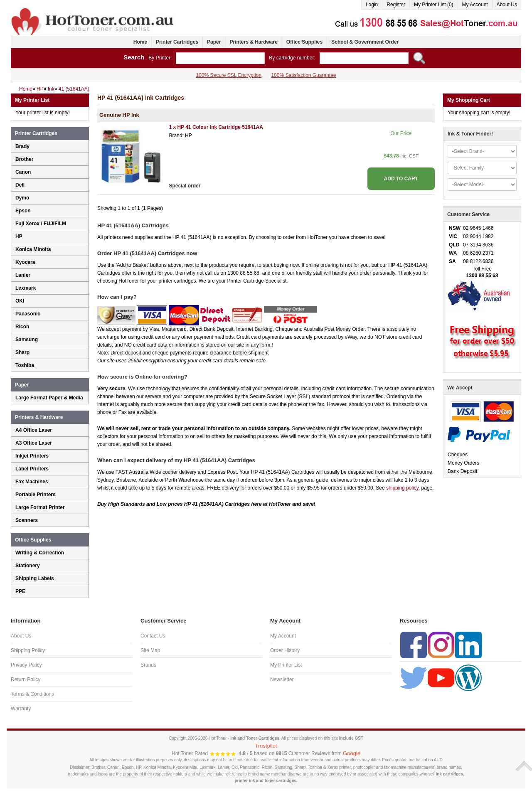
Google (352, 753)
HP (19, 236)
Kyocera (25, 262)
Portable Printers (36, 495)
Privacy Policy (26, 665)
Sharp (22, 352)
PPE (20, 591)
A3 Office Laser (34, 443)
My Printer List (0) (434, 5)
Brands (148, 665)
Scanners (27, 520)
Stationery (28, 566)
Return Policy (26, 679)
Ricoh (22, 327)
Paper (214, 42)
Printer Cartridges (177, 42)
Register (396, 5)
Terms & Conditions (32, 694)
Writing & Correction (40, 553)
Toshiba (25, 365)
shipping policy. (403, 488)
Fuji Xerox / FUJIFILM (41, 224)
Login (372, 5)
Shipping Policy (28, 650)
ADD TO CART (401, 179)
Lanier (23, 275)
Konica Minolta (33, 249)
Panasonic (28, 314)
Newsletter (282, 679)
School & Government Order (365, 42)
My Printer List (286, 665)
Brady (22, 146)
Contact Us (153, 636)
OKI (20, 301)
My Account (475, 5)
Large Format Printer (40, 507)
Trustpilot (266, 746)
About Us (507, 5)
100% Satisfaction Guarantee (303, 75)
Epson (23, 211)
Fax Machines (32, 482)
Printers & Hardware (253, 42)
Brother (24, 159)
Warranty (21, 709)
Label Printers (32, 469)
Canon (23, 172)
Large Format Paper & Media (49, 398)
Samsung (27, 340)
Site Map (150, 650)
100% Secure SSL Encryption (229, 75)
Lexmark (26, 288)
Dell (20, 185)
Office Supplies (304, 42)
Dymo (22, 198)
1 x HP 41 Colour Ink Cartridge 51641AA (216, 127)
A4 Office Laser (34, 430)
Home (140, 42)
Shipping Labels (35, 578)
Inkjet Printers (32, 456)
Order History (285, 650)
